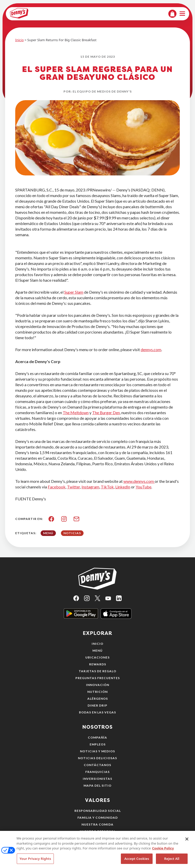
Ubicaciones (97, 657)
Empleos (98, 744)
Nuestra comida (97, 824)
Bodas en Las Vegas (97, 712)
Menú (97, 650)
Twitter (74, 487)
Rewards (98, 664)
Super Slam (74, 292)
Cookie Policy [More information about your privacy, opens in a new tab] (163, 856)
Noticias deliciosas (97, 758)
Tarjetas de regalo (97, 671)
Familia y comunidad (98, 818)
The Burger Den (106, 413)
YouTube (143, 487)
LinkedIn (123, 487)
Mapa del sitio (97, 785)
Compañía (97, 737)
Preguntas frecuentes (98, 678)
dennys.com (151, 349)
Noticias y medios (97, 751)
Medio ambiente (98, 838)
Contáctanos (97, 765)
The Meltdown (76, 413)
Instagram (90, 487)
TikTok (107, 487)
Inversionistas (97, 779)
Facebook (57, 487)
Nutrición (97, 692)
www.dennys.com (139, 481)
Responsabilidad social (98, 811)
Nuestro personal (98, 831)
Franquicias (97, 772)
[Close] (187, 847)
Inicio (19, 40)
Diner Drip (97, 705)
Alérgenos (98, 699)
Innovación (98, 685)
